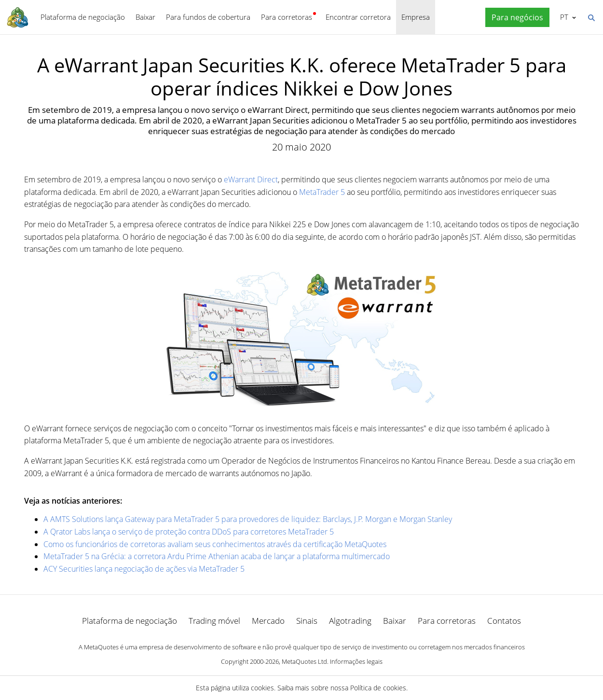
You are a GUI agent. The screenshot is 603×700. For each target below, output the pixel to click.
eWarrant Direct (251, 179)
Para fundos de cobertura (208, 17)
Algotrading (350, 621)
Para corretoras (287, 17)
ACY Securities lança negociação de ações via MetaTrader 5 (144, 569)
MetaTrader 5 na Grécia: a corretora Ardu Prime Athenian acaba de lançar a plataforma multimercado (217, 556)
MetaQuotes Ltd (304, 661)
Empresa (416, 17)
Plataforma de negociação (83, 17)
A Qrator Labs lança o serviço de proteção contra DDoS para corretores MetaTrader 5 (189, 532)
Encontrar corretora (358, 17)
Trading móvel (214, 621)
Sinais (307, 621)
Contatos (504, 621)
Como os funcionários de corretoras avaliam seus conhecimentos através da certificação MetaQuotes (215, 544)
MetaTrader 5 (322, 192)
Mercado (268, 621)
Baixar (145, 17)
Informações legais (356, 661)
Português (563, 17)
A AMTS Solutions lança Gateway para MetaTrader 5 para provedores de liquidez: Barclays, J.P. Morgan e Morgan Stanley (248, 519)
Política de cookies (378, 688)
